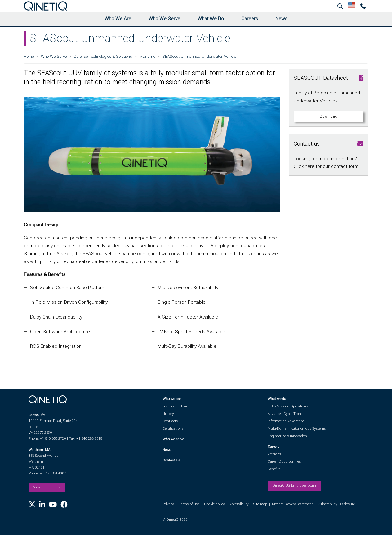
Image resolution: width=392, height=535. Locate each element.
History (168, 414)
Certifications (173, 429)
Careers (250, 19)
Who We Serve (164, 19)
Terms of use (189, 504)
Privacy (168, 504)
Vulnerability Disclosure (336, 504)
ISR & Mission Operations (288, 406)
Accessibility (239, 504)
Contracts (170, 421)
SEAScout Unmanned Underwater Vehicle (199, 56)
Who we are (171, 399)
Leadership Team (176, 406)
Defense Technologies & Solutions (103, 56)
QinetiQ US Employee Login (294, 485)
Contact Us (171, 460)
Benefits (274, 469)
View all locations (47, 487)
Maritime (147, 56)
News (281, 19)
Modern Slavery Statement (292, 504)
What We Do (211, 19)
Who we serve (173, 439)
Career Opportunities (284, 462)
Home (29, 56)
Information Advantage (286, 421)
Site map (260, 504)
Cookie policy (214, 504)
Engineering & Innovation (287, 436)
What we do (277, 399)
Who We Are (118, 19)
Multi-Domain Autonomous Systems (297, 429)
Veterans (274, 454)
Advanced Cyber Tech (284, 414)
